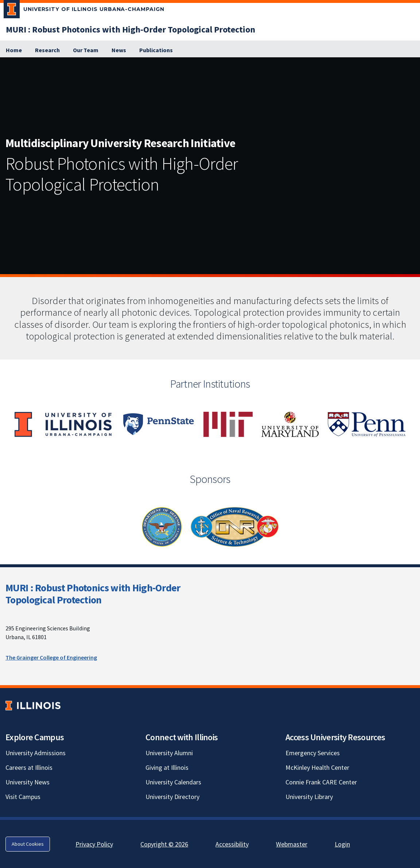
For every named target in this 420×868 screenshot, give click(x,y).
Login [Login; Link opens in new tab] (342, 844)
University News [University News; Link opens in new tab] (28, 782)
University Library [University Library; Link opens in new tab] (309, 797)
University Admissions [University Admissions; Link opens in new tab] (36, 753)
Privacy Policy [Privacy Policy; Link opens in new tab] (94, 844)
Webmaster (292, 844)
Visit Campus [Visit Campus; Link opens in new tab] (23, 797)
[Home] (14, 50)
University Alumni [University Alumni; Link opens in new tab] (169, 753)
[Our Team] (86, 50)
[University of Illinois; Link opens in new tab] (33, 706)
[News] (119, 50)
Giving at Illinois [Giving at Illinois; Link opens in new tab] (167, 767)
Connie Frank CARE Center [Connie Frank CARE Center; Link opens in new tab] (321, 782)
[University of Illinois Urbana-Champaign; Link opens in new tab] (84, 11)
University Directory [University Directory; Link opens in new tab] (172, 797)
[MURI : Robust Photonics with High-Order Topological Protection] (131, 29)
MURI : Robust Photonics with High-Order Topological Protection (93, 594)
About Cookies (28, 844)
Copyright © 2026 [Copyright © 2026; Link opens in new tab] (164, 844)
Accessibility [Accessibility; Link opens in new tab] (232, 844)
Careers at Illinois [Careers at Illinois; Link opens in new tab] (29, 767)
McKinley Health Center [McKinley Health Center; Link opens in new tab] (317, 767)
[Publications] (156, 50)
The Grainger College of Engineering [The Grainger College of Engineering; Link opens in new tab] (51, 657)
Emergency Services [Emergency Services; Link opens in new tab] (313, 753)
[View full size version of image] (413, 65)
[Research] (47, 50)
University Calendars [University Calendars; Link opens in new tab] (173, 782)
